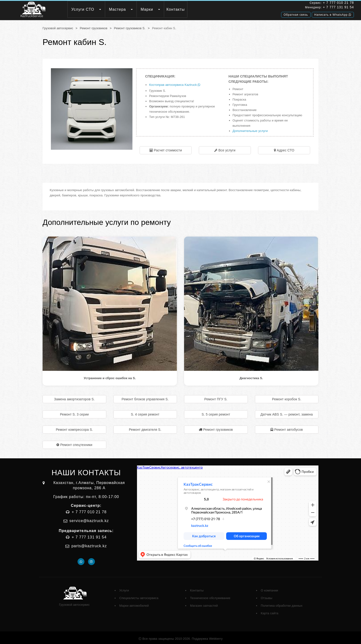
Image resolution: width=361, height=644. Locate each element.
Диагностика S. (251, 376)
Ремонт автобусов (288, 427)
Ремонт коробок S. (287, 397)
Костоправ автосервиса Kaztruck (175, 83)
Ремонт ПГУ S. (216, 397)
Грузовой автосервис (58, 26)
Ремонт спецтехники (76, 443)
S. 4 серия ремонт (145, 412)
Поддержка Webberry (207, 637)
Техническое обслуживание (210, 596)
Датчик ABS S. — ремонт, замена (287, 412)
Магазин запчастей (204, 603)
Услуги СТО (110, 9)
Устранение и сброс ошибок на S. (110, 376)
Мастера (145, 9)
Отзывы (267, 596)
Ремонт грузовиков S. (130, 26)
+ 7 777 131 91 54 (297, 8)
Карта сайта (270, 611)
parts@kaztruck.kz (89, 544)
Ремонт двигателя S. (145, 427)
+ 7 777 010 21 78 (297, 3)
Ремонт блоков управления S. (145, 397)
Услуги (124, 588)
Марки (174, 9)
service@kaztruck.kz (89, 519)
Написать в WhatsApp (291, 14)
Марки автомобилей (134, 603)
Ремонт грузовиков (94, 26)
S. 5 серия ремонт (216, 412)
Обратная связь (254, 14)
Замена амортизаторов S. (74, 397)
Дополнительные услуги (250, 129)
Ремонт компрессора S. (74, 427)
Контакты (203, 9)
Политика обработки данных (282, 603)
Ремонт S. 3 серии (74, 412)
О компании (270, 588)
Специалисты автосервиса (139, 596)
